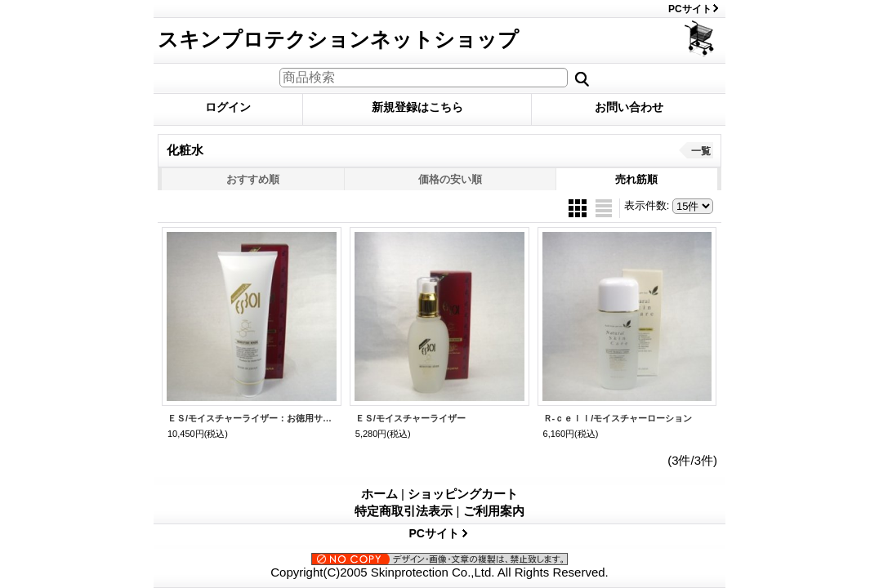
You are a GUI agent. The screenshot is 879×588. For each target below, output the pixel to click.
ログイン (228, 107)
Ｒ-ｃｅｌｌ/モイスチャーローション (618, 418)
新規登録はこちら (417, 107)
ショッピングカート (701, 39)
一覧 (701, 151)
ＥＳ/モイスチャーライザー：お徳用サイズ (252, 418)
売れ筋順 (636, 179)
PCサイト (690, 9)
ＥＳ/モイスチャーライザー (410, 418)
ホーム (379, 494)
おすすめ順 (253, 179)
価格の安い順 (450, 179)
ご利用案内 (494, 511)
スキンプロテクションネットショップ (338, 39)
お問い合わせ (629, 107)
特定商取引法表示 (404, 511)
